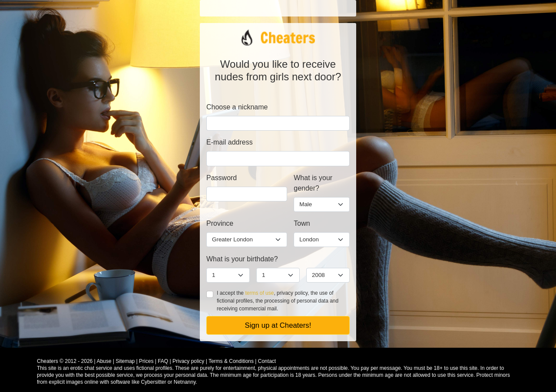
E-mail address (230, 142)
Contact (267, 361)
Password (222, 178)
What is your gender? (313, 183)
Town (302, 223)
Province (220, 223)
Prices (146, 361)
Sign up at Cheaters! (278, 325)
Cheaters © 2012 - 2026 (65, 361)
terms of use (259, 293)
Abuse (104, 361)
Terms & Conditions (231, 361)
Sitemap (125, 361)
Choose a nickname (237, 107)
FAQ (163, 361)
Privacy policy (188, 361)
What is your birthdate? (242, 259)
